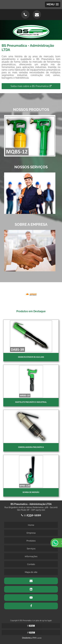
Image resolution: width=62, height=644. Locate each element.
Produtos (31, 541)
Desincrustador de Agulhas (31, 357)
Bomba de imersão (31, 492)
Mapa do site (31, 572)
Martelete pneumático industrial (31, 402)
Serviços (31, 549)
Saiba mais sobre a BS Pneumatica (31, 86)
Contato (31, 564)
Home (31, 525)
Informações (31, 556)
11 (31, 515)
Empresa (31, 533)
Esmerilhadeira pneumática (31, 447)
